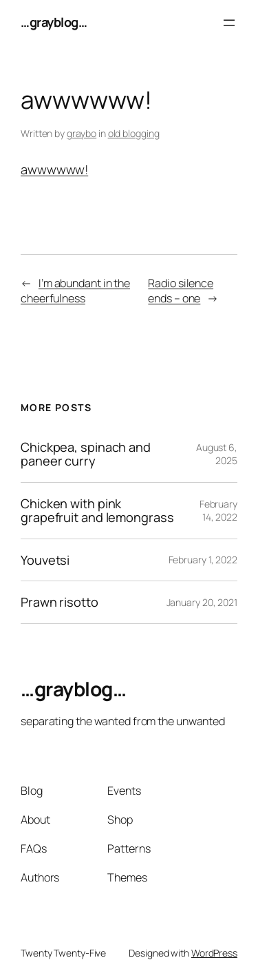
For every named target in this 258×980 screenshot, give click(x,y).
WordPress (214, 953)
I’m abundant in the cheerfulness (75, 291)
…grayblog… (54, 22)
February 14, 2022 (218, 511)
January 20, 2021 (202, 602)
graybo (82, 133)
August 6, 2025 (217, 454)
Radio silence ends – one (181, 291)
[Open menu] (229, 23)
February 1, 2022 (203, 560)
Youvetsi (45, 560)
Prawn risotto (60, 602)
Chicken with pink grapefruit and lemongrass (97, 511)
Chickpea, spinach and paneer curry (86, 454)
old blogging (134, 133)
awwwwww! (54, 169)
